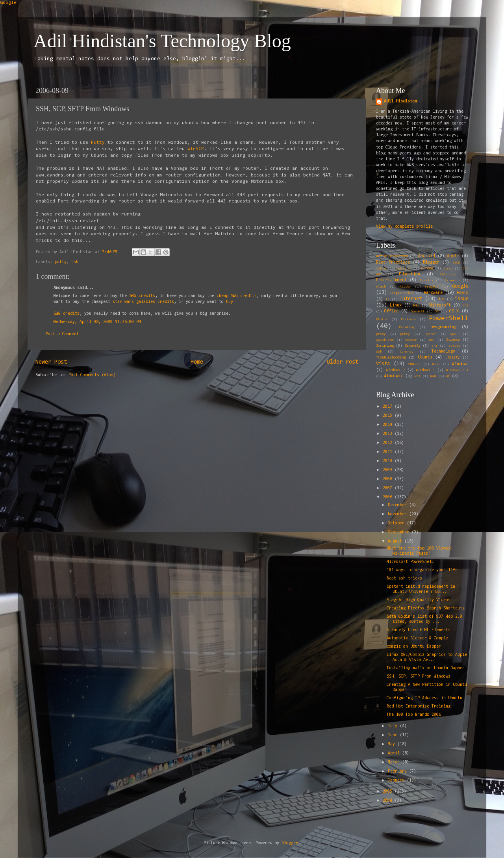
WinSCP (196, 149)
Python (430, 334)
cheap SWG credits (237, 296)
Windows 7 (396, 370)
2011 (389, 452)
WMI (418, 376)
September (400, 532)
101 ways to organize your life (422, 570)
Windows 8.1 (457, 370)
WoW (433, 376)
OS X (454, 311)
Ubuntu (425, 357)
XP (448, 376)
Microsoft (440, 305)
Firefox (427, 280)
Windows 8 (425, 370)
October (397, 523)
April (395, 753)
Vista (383, 364)
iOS (442, 299)
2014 (389, 425)
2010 (389, 461)
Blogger (431, 263)
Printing (407, 327)
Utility (453, 358)
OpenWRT (418, 312)
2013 (389, 434)
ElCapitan (448, 275)
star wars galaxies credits (143, 302)
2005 (389, 792)
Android (426, 256)
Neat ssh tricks (404, 578)
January (397, 781)
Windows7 (393, 376)
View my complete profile (404, 227)
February (398, 772)
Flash (381, 287)
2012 (389, 443)
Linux (396, 305)
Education (409, 274)
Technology (443, 352)
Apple (453, 256)
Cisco (448, 269)
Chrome (427, 269)
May (393, 744)
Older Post (343, 362)
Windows (460, 364)
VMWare (414, 364)
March (395, 762)
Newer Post (51, 362)
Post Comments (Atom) (92, 375)
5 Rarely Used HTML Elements (419, 630)
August (396, 541)
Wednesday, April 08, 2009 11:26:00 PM (97, 322)
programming (443, 327)
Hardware (433, 293)
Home (197, 362)
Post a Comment (62, 334)
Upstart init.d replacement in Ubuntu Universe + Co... (421, 589)
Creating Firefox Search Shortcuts (426, 608)
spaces (454, 346)
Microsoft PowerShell (410, 562)
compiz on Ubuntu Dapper (414, 647)
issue (462, 299)
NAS (466, 306)
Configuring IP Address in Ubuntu (424, 698)
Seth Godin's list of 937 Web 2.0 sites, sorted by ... (424, 619)
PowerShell (449, 318)
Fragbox (432, 287)
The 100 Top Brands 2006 (414, 715)
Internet (411, 299)
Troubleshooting (391, 358)
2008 (389, 479)
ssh (75, 262)
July (394, 726)
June (394, 735)
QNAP (454, 334)
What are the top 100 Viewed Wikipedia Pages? (419, 551)
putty (61, 262)
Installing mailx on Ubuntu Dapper (426, 668)
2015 (389, 416)
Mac (416, 306)
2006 (389, 497)
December (398, 505)
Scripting (385, 346)
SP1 (435, 346)
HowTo (463, 293)
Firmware (452, 280)
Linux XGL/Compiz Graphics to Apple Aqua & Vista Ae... (427, 657)
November (398, 514)
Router (411, 340)
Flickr (405, 287)
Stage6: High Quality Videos (419, 600)
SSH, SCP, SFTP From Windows (419, 677)
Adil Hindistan (400, 101)
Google (8, 3)
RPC (432, 340)
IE (387, 299)
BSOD (456, 263)
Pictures (409, 319)
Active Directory (392, 256)
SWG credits (142, 296)
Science (453, 340)
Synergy (407, 352)
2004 (389, 801)
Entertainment (391, 280)
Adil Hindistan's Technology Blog (162, 41)
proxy (381, 334)
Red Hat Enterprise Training (419, 707)
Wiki (436, 364)
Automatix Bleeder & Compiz (417, 638)
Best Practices (393, 263)
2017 (389, 407)
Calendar (404, 269)
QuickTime (385, 340)
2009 (389, 470)
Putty (99, 143)
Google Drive (402, 293)
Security (413, 346)
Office (391, 311)
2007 (389, 488)
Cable (381, 269)
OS (437, 312)
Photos (382, 319)
